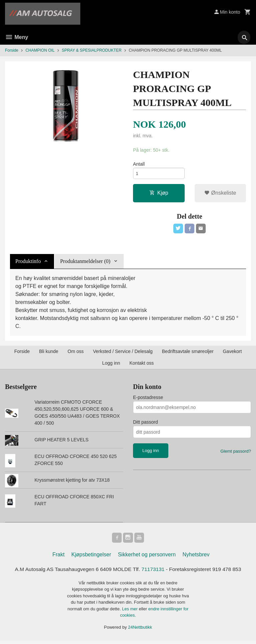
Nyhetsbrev (196, 558)
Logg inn (111, 366)
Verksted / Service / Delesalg (123, 354)
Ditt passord (145, 425)
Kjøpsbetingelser (91, 558)
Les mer (130, 612)
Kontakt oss (141, 366)
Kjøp (159, 194)
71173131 (154, 572)
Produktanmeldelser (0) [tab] (85, 264)
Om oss (76, 354)
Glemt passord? (236, 454)
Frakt (58, 558)
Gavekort (232, 354)
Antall (139, 164)
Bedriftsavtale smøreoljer (188, 354)
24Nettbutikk (140, 631)
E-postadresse (148, 400)
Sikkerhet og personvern (147, 558)
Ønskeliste (220, 194)
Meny (16, 37)
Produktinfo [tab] (28, 264)
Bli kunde (49, 354)
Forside (12, 50)
